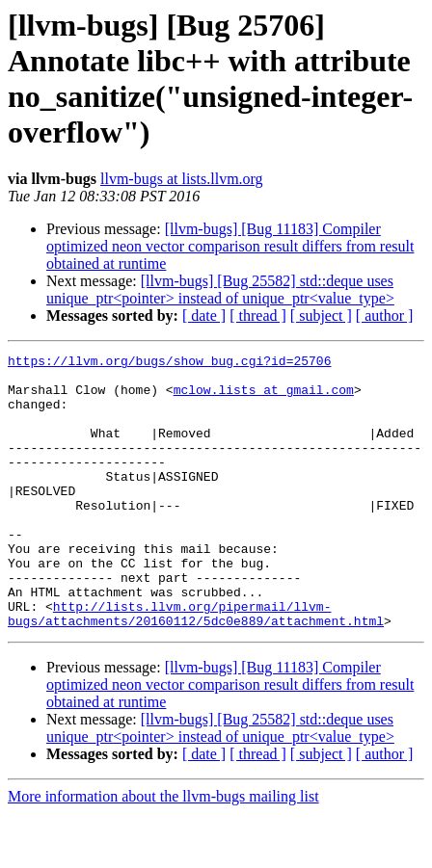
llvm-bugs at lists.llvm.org (182, 179)
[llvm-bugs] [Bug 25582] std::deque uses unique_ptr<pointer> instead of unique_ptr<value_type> (220, 289)
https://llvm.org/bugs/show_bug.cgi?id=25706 (169, 363)
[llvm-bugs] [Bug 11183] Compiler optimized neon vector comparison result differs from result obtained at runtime (230, 246)
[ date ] (204, 316)
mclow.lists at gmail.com (264, 398)
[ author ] (385, 316)
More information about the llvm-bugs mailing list (163, 851)
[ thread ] (258, 316)
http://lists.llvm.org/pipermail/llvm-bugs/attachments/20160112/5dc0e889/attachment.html (196, 667)
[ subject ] (321, 316)
